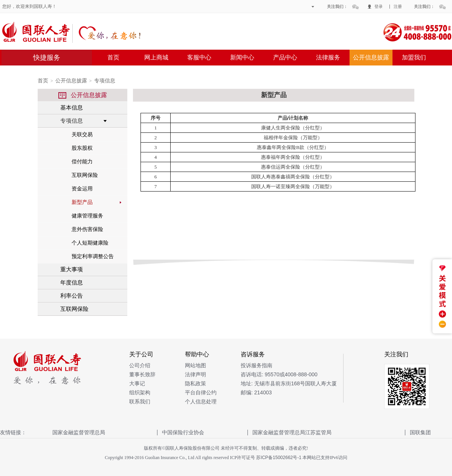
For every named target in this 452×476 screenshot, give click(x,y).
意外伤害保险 (87, 229)
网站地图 (195, 365)
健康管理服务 (87, 216)
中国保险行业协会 (183, 432)
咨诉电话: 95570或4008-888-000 (279, 374)
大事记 (137, 383)
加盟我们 (414, 57)
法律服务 (328, 57)
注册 (398, 6)
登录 (379, 6)
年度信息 (72, 282)
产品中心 (285, 57)
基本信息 (72, 107)
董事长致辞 (142, 374)
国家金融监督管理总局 (79, 432)
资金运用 (82, 189)
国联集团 (420, 432)
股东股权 (82, 148)
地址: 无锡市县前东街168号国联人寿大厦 (289, 383)
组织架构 (140, 392)
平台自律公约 (201, 392)
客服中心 (199, 57)
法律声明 (195, 374)
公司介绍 (140, 365)
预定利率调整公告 (93, 256)
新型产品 (82, 202)
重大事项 (72, 269)
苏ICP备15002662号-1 (279, 458)
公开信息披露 (371, 57)
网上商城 (156, 57)
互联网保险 (85, 175)
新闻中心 (242, 57)
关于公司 (141, 354)
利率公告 (72, 296)
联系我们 (140, 401)
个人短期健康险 (90, 243)
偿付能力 (82, 161)
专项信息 (105, 81)
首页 (113, 57)
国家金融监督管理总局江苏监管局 (292, 432)
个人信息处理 (201, 401)
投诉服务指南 (257, 365)
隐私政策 (195, 383)
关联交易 (82, 134)
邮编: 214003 (256, 392)
